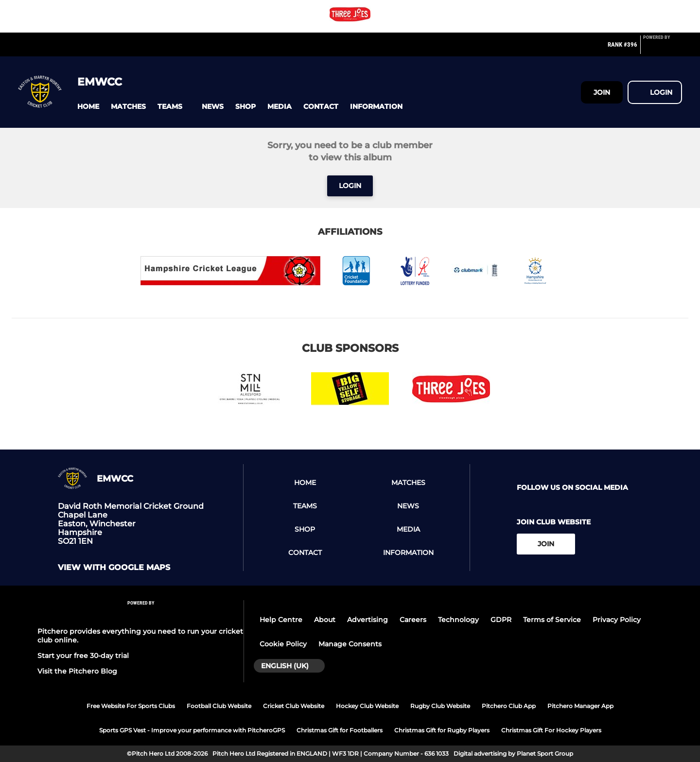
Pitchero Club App (509, 706)
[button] (88, 107)
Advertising (367, 620)
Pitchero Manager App (580, 706)
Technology (458, 620)
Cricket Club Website (294, 706)
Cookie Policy (283, 644)
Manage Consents (350, 644)
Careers (413, 620)
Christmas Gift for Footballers (340, 730)
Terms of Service (552, 620)
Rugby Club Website (440, 706)
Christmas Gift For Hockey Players (551, 730)
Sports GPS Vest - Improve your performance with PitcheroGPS (192, 730)
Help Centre (281, 620)
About (325, 620)
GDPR (501, 620)
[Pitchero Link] (663, 49)
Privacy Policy (617, 620)
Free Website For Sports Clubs (131, 706)
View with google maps (114, 568)
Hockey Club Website (367, 706)
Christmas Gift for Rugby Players (442, 730)
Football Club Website (219, 706)
